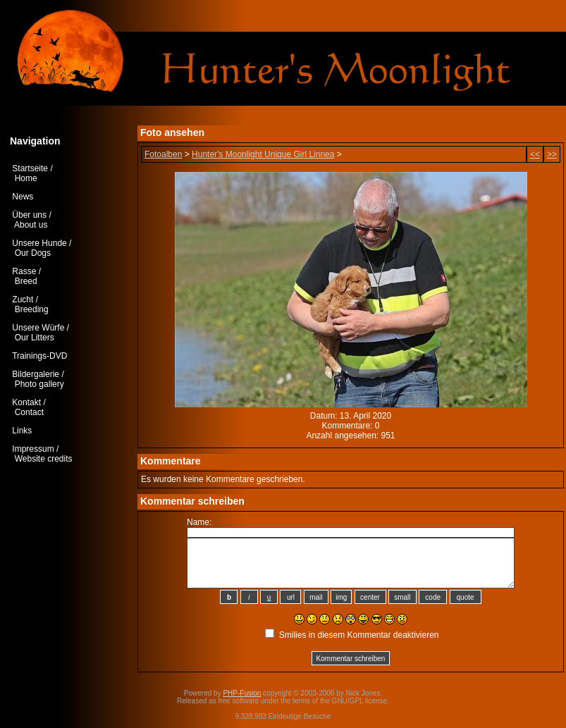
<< (535, 154)
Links (22, 431)
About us (31, 225)
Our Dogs (33, 253)
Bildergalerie (36, 374)
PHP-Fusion (242, 693)
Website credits (44, 459)
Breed (26, 281)
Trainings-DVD (39, 356)
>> (552, 154)
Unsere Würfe (38, 328)
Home (26, 178)
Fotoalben (163, 154)
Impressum (33, 449)
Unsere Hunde (39, 243)
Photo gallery (39, 384)
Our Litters (35, 338)
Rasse (24, 271)
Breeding (32, 309)
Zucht (23, 300)
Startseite (30, 168)
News (23, 197)
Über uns (29, 215)
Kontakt (26, 402)
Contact (29, 412)
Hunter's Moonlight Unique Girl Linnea (263, 154)
